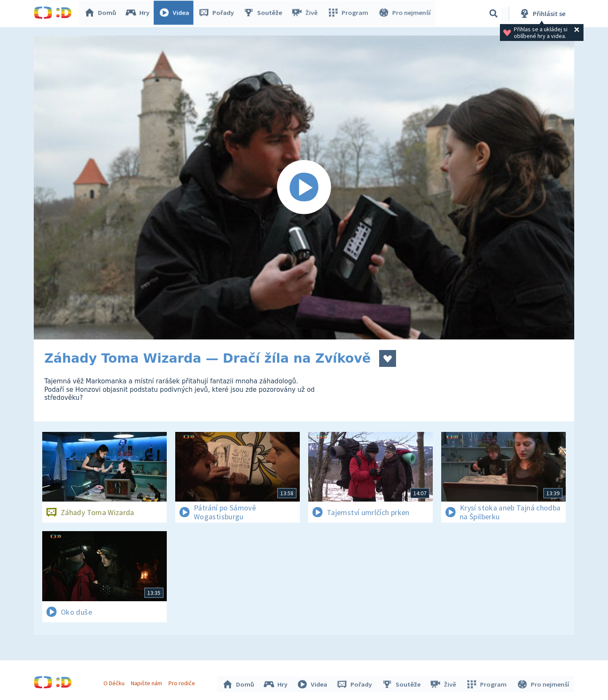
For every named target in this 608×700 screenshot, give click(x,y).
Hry (139, 14)
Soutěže (264, 14)
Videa (176, 14)
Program (349, 14)
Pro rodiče (183, 682)
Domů (102, 14)
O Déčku (115, 682)
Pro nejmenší (404, 14)
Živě (306, 14)
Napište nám (147, 682)
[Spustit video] (304, 187)
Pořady (218, 14)
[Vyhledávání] (494, 14)
